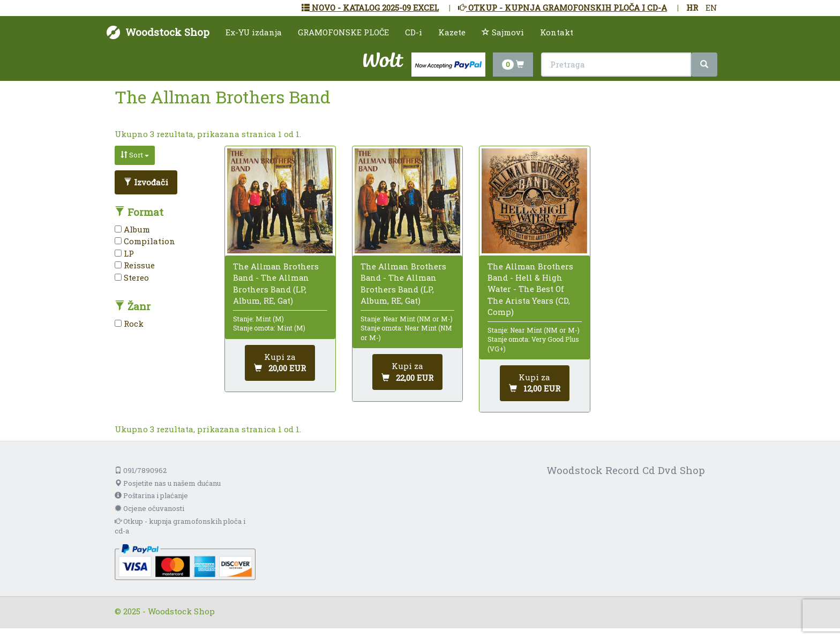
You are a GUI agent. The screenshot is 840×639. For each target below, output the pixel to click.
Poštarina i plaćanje (151, 495)
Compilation (145, 241)
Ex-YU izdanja (254, 32)
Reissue (135, 265)
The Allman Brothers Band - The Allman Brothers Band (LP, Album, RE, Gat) (276, 283)
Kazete (452, 32)
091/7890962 (141, 470)
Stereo (132, 277)
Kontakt (557, 32)
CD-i (414, 32)
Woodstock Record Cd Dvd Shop (626, 470)
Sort (135, 155)
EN (711, 7)
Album (132, 229)
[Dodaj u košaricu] (280, 363)
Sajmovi (503, 32)
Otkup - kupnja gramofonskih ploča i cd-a (180, 526)
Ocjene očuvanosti (149, 508)
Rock (129, 324)
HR (692, 7)
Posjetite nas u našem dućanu (168, 483)
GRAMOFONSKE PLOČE (343, 32)
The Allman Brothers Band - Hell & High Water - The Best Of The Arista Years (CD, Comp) (530, 289)
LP (124, 253)
